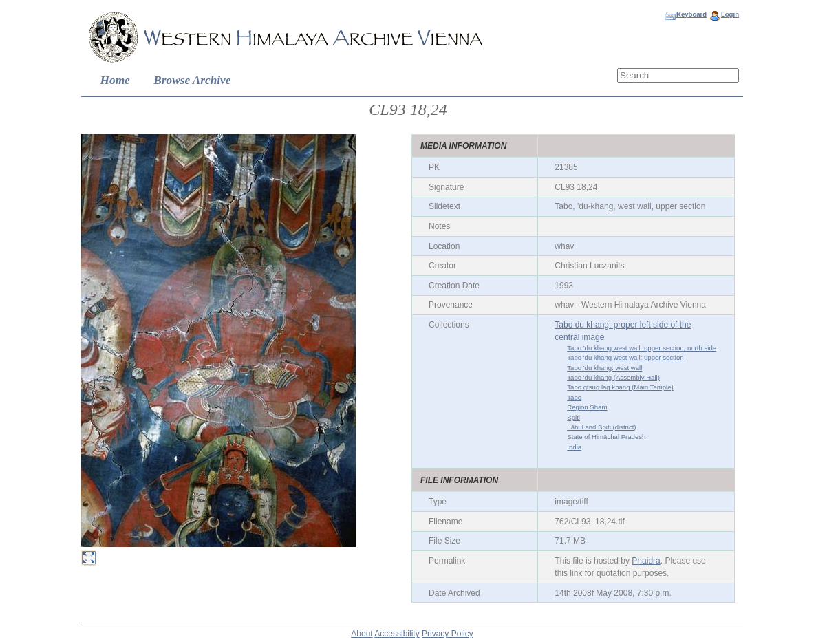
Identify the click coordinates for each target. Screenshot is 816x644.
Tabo (574, 397)
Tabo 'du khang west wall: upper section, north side (642, 348)
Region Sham (587, 407)
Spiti (573, 417)
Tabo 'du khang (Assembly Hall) (613, 377)
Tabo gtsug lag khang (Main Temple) (620, 387)
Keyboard (691, 14)
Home (115, 80)
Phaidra (646, 561)
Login (730, 14)
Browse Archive (192, 80)
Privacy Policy (448, 634)
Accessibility (397, 634)
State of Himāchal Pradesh (606, 437)
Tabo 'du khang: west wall (604, 368)
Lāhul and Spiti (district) (601, 427)
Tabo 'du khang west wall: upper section (625, 357)
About (362, 634)
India (574, 447)
